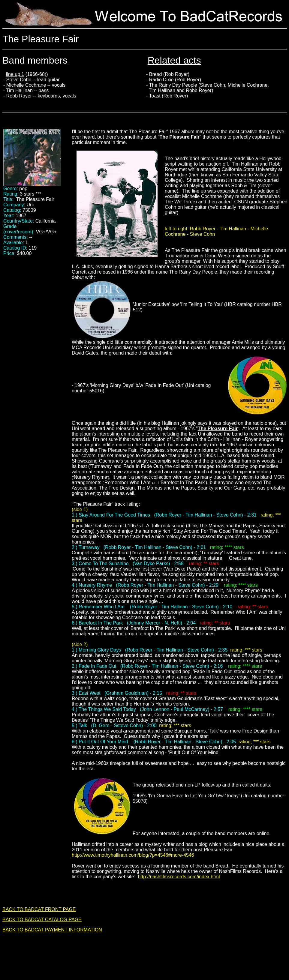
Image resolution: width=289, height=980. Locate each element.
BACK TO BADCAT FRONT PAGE (39, 909)
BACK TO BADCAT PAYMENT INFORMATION (52, 930)
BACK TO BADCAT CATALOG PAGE (42, 920)
